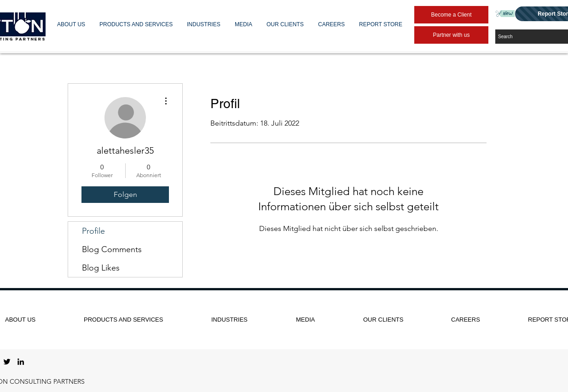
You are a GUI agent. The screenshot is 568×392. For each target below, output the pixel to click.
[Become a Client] (451, 15)
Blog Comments (112, 249)
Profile (93, 231)
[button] (71, 24)
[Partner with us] (451, 35)
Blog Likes (101, 268)
